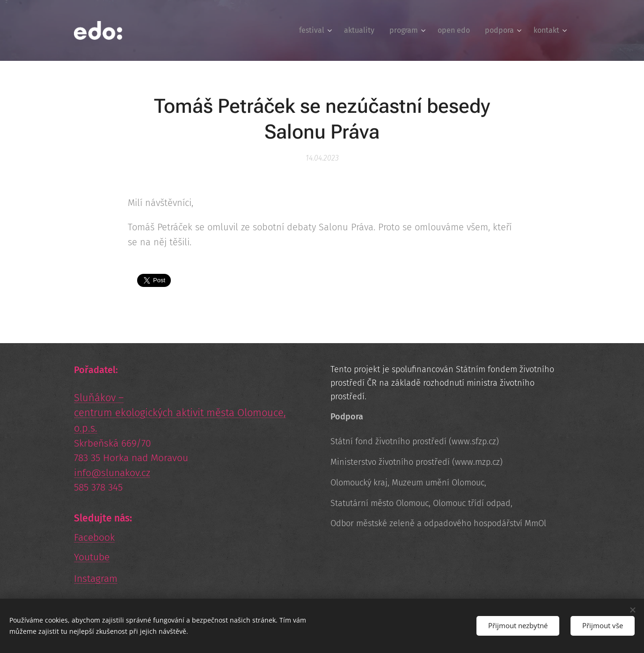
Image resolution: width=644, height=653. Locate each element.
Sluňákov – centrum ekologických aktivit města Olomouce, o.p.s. (180, 413)
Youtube (92, 557)
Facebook (94, 537)
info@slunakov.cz (112, 473)
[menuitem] (317, 30)
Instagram (96, 579)
